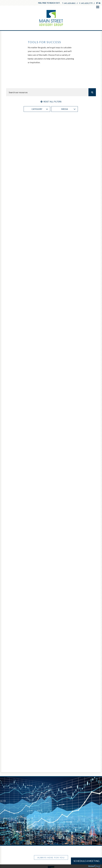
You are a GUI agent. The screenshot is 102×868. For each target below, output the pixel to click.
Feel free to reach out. (49, 3)
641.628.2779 (87, 3)
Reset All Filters (51, 102)
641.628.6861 (70, 3)
